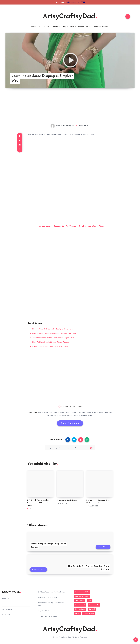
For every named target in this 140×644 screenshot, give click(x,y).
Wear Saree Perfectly (90, 412)
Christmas (56, 27)
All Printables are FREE (76, 2)
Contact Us (6, 615)
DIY (40, 27)
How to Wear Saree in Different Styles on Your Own (70, 227)
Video (79, 412)
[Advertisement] (70, 109)
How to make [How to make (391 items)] (94, 605)
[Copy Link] (70, 448)
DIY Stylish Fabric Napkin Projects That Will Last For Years (38, 503)
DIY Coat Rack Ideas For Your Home (51, 592)
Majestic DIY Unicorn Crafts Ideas (51, 611)
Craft (47, 27)
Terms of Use (7, 609)
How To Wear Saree (56, 412)
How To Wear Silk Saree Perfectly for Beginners (52, 329)
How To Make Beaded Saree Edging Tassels (51, 342)
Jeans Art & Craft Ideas (67, 500)
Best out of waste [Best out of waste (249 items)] (82, 596)
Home (33, 27)
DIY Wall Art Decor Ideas (47, 616)
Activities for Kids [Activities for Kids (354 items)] (82, 592)
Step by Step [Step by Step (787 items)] (80, 609)
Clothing (65, 407)
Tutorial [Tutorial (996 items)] (92, 609)
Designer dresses (75, 407)
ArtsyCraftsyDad (70, 17)
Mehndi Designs (85, 27)
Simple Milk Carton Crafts (48, 597)
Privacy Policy (7, 604)
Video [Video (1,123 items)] (77, 614)
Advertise (6, 598)
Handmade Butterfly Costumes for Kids (51, 604)
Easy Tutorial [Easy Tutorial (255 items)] (80, 605)
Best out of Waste (102, 27)
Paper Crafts (69, 27)
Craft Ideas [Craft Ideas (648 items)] (79, 601)
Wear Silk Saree (60, 416)
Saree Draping (70, 412)
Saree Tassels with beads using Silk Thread (50, 346)
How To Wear (43, 412)
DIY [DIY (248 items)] (90, 601)
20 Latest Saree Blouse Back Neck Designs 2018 (53, 338)
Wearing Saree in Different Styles (80, 416)
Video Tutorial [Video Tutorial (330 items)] (89, 614)
